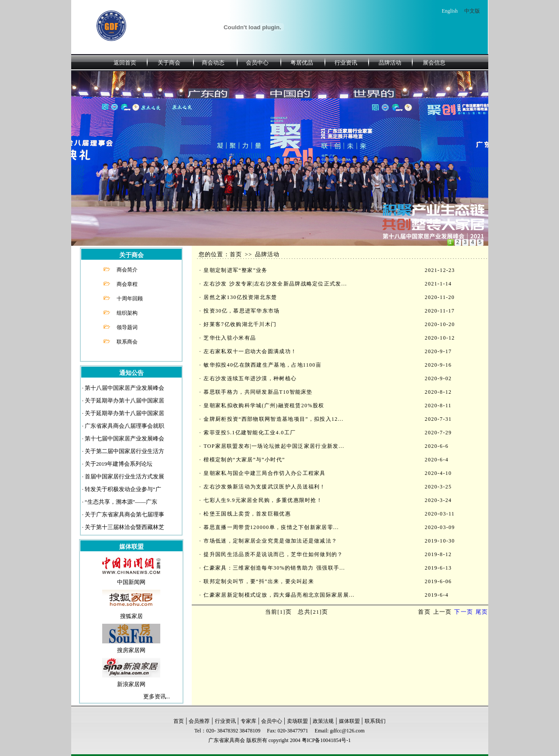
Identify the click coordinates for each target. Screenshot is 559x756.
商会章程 (127, 284)
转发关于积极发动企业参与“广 (123, 489)
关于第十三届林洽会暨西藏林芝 (124, 527)
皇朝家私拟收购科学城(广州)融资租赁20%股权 (264, 405)
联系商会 (127, 342)
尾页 (482, 612)
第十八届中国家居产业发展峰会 (124, 388)
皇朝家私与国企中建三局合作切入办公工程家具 (264, 473)
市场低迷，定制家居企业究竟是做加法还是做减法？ (270, 541)
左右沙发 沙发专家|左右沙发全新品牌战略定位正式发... (275, 284)
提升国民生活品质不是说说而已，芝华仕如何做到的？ (273, 554)
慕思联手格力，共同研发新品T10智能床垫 (258, 392)
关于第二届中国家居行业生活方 (124, 451)
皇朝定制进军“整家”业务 (235, 270)
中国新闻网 (131, 582)
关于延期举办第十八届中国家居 (124, 401)
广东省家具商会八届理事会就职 (124, 426)
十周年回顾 (130, 299)
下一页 (464, 612)
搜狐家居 (131, 616)
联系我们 (375, 721)
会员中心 (257, 63)
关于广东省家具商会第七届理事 (124, 515)
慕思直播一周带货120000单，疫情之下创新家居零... (271, 527)
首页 (179, 721)
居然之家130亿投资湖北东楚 (240, 297)
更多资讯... (157, 697)
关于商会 (169, 63)
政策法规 (323, 721)
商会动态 (213, 63)
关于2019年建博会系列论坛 (119, 464)
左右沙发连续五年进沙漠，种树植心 (250, 378)
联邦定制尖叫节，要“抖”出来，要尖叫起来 (259, 581)
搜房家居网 (131, 650)
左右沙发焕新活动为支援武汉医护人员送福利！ (264, 487)
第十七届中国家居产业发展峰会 (124, 439)
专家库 (248, 721)
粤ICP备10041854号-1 (326, 740)
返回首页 (125, 63)
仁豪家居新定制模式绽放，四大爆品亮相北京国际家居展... (279, 595)
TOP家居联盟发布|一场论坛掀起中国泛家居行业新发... (274, 446)
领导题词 (127, 327)
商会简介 (127, 270)
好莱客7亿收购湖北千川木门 (240, 324)
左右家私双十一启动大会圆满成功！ (250, 351)
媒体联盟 (349, 721)
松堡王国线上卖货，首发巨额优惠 (247, 514)
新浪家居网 (131, 684)
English (450, 11)
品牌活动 (390, 63)
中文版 (472, 11)
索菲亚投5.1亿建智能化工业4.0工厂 (250, 433)
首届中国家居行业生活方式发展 (124, 477)
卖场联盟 (297, 721)
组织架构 (127, 313)
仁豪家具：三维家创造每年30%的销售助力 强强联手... (274, 568)
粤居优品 (302, 63)
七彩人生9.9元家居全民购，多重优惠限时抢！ (263, 500)
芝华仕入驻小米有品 (230, 338)
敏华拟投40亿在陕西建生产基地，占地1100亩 (262, 365)
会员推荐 (199, 721)
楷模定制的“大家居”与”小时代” (244, 460)
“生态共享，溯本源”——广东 (121, 502)
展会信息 (434, 63)
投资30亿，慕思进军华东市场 (242, 311)
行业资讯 (346, 63)
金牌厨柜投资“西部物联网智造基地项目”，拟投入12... (273, 419)
